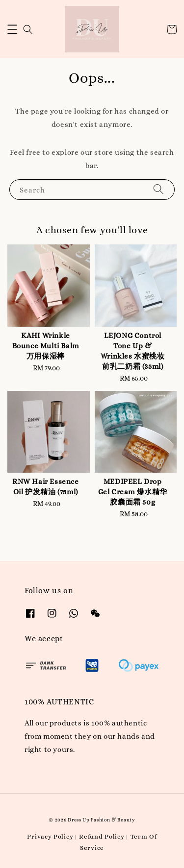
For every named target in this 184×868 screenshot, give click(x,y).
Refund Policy (102, 836)
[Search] (158, 189)
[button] (12, 29)
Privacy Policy (50, 836)
